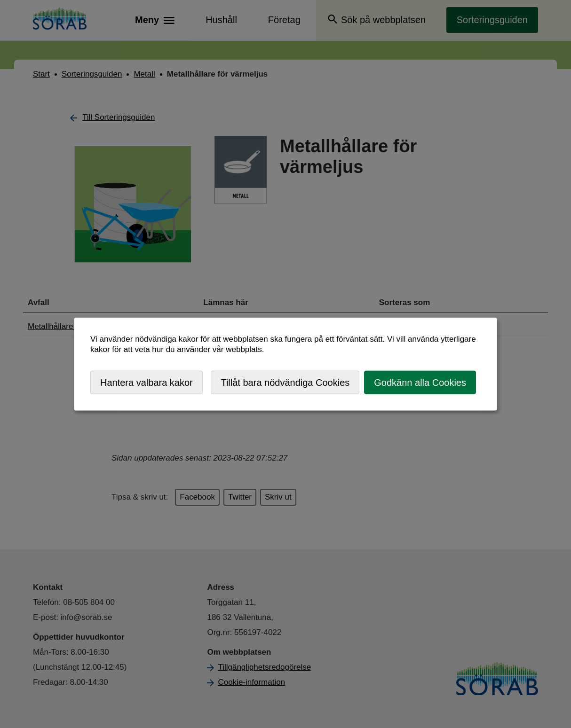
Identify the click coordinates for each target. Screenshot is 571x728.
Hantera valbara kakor (147, 382)
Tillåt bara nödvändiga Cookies (285, 382)
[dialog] (285, 364)
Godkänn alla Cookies (420, 382)
